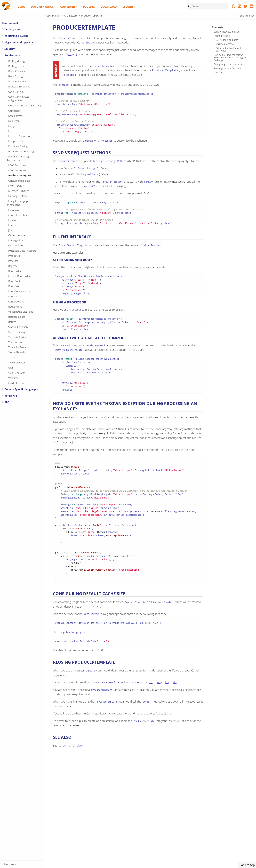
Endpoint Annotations (20, 136)
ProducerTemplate (20, 175)
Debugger (14, 121)
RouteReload (15, 307)
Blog (21, 7)
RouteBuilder (15, 271)
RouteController (17, 281)
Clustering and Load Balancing (25, 105)
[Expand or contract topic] (3, 29)
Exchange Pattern (18, 196)
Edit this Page (247, 16)
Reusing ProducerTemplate (227, 68)
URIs (11, 368)
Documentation (43, 7)
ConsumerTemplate (19, 181)
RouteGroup (15, 296)
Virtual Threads (17, 352)
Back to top (247, 865)
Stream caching (17, 332)
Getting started (14, 29)
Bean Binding (16, 76)
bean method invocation (163, 682)
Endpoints (14, 131)
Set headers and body (227, 40)
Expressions (15, 210)
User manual (10, 23)
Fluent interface (222, 36)
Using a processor (225, 44)
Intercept (13, 225)
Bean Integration (17, 81)
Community (69, 7)
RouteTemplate (17, 317)
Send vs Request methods (227, 32)
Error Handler (16, 186)
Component (15, 111)
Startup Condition (18, 327)
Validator (13, 378)
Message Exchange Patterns (110, 161)
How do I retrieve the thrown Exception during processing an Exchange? (230, 58)
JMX (10, 230)
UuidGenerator (17, 373)
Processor (14, 261)
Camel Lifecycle (17, 235)
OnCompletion (16, 245)
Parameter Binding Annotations (18, 158)
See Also (218, 73)
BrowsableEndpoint (19, 86)
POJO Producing (17, 165)
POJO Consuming (18, 170)
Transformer (15, 342)
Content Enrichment (19, 215)
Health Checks (16, 383)
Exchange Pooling (18, 146)
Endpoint (91, 42)
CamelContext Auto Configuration (18, 99)
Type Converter (17, 362)
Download (109, 7)
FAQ (7, 402)
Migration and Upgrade (19, 42)
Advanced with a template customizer (229, 49)
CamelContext (16, 92)
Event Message (87, 168)
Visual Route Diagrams (21, 312)
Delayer (12, 126)
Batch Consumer (17, 71)
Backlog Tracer (16, 66)
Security (129, 7)
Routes (12, 322)
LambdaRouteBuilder (20, 276)
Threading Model (18, 347)
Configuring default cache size (229, 64)
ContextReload (16, 301)
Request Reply (90, 174)
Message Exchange (19, 191)
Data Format (15, 116)
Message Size (16, 240)
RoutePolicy (15, 286)
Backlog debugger (18, 61)
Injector (12, 220)
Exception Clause (18, 141)
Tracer (12, 357)
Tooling (89, 7)
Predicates (14, 256)
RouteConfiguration (19, 291)
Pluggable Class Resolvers (22, 251)
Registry (13, 266)
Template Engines (18, 337)
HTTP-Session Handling (21, 151)
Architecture (12, 55)
